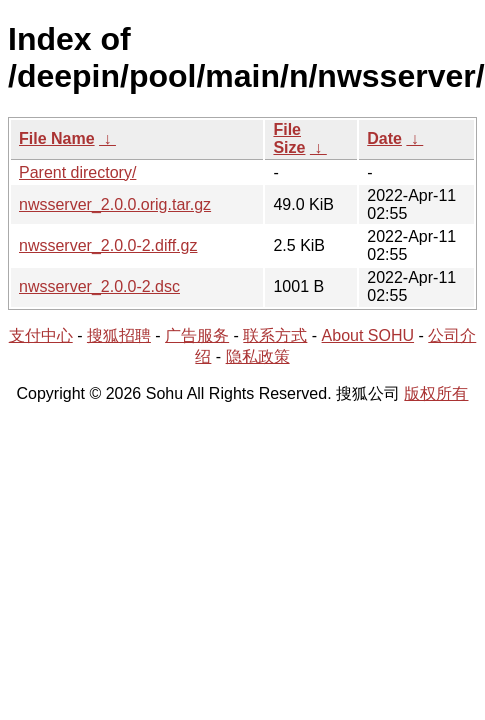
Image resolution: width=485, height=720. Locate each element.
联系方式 (275, 335)
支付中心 (41, 335)
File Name (57, 138)
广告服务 (197, 335)
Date (384, 138)
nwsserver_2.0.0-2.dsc (99, 286)
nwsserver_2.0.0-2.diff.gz (108, 245)
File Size (289, 138)
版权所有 (436, 393)
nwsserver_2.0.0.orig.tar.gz (115, 204)
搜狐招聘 (119, 335)
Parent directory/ (77, 172)
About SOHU (368, 335)
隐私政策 (258, 356)
